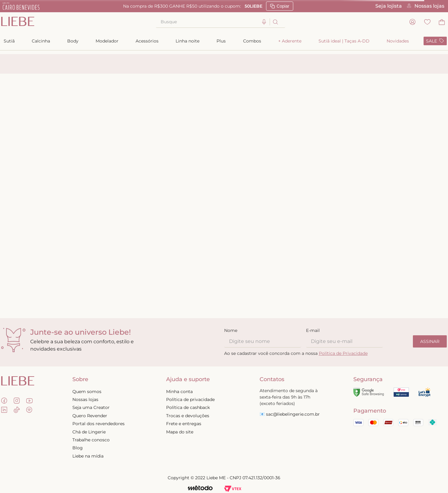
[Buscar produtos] (275, 22)
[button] (264, 22)
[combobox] (220, 22)
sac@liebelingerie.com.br (293, 414)
